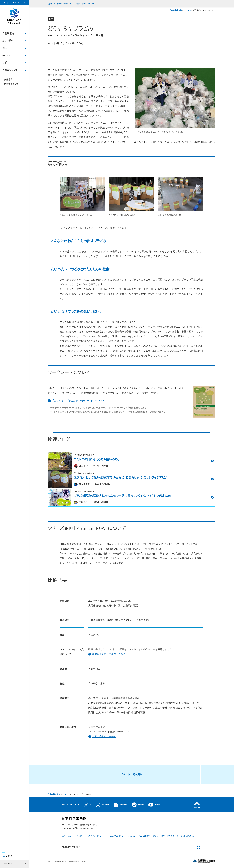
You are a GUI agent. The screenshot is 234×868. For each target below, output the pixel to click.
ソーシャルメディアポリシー (115, 836)
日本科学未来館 (176, 10)
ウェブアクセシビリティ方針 (186, 836)
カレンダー (7, 41)
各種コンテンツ (10, 70)
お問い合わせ (67, 836)
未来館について (11, 84)
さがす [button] (9, 856)
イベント (6, 56)
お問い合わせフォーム (104, 736)
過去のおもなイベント (85, 4)
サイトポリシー (80, 836)
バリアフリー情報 (158, 836)
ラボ (5, 63)
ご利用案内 (8, 34)
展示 (5, 48)
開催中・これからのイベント (60, 4)
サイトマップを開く (71, 847)
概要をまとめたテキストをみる (109, 654)
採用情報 (171, 836)
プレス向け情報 (144, 836)
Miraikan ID (131, 836)
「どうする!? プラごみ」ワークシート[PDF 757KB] (76, 401)
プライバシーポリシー (95, 836)
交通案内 (8, 80)
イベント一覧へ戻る (131, 774)
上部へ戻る (197, 808)
